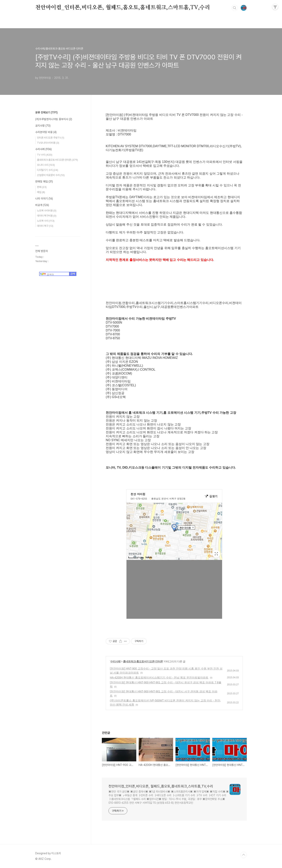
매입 (41, 192)
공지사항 (43, 126)
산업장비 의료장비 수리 (51, 175)
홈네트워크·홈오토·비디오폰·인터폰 (143, 661)
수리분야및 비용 (46, 132)
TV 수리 (45, 155)
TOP (244, 855)
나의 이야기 (44, 199)
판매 (42, 187)
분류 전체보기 (46, 112)
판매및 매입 (44, 181)
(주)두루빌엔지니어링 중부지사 (54, 119)
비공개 (42, 205)
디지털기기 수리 (48, 170)
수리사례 (115, 661)
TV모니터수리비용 (48, 143)
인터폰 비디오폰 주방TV (51, 138)
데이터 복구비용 (47, 216)
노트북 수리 (46, 221)
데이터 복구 (45, 226)
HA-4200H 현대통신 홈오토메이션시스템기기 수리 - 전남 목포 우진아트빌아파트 (159, 678)
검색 (235, 8)
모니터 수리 (46, 165)
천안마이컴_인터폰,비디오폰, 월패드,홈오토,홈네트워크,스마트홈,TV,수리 (123, 8)
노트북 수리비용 (47, 211)
